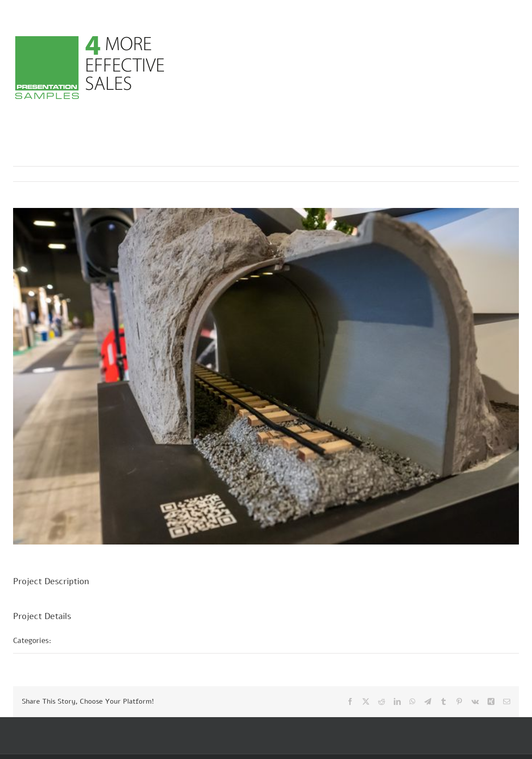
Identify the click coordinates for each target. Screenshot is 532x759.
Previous (474, 174)
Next (504, 174)
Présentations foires (95, 640)
